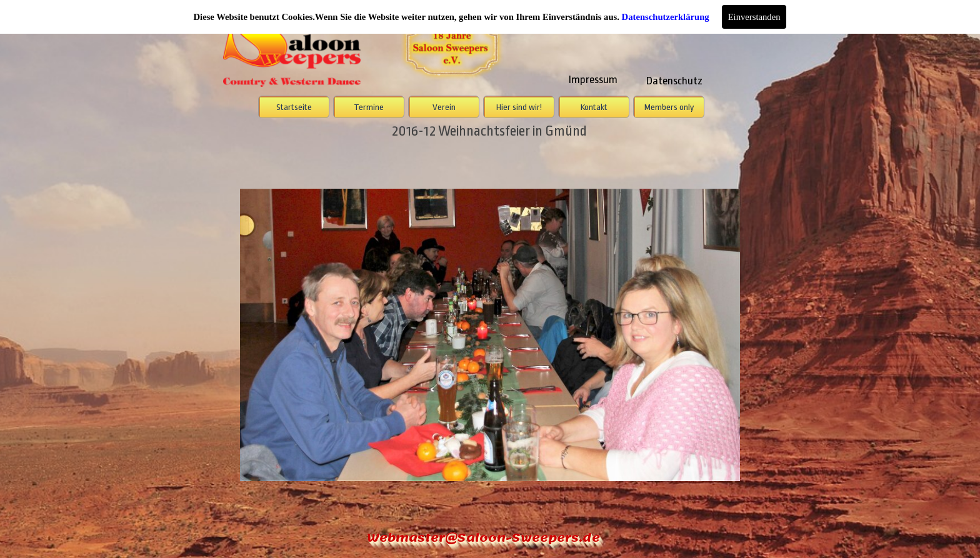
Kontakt (594, 107)
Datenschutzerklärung (666, 17)
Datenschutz (674, 81)
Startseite (294, 107)
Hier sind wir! (519, 107)
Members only (669, 107)
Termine (369, 107)
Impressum (593, 79)
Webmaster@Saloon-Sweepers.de (483, 538)
